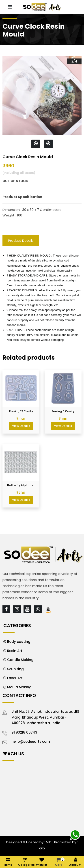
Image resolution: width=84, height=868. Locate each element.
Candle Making (20, 660)
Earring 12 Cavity (21, 411)
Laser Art (15, 678)
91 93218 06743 (24, 732)
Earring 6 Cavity (63, 411)
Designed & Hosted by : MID (29, 842)
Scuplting (15, 669)
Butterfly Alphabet (21, 485)
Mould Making (19, 687)
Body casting (19, 642)
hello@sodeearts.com (31, 742)
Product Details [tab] (21, 241)
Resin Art (15, 651)
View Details (21, 426)
